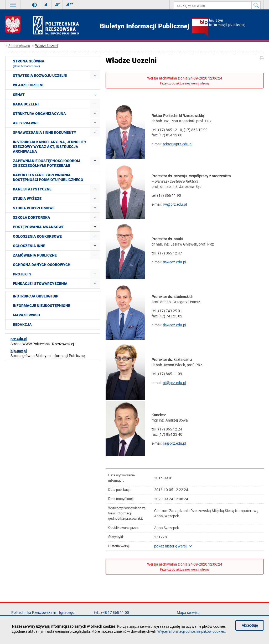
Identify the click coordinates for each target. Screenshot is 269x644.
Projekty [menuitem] (22, 274)
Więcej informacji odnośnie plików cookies (191, 631)
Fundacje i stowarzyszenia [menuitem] (40, 284)
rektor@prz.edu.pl (178, 144)
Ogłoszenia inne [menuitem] (29, 246)
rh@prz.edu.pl (174, 325)
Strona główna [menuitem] (29, 63)
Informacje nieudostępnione (42, 306)
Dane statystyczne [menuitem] (32, 189)
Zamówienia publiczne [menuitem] (35, 255)
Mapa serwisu (26, 315)
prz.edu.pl (19, 339)
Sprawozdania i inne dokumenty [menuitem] (45, 132)
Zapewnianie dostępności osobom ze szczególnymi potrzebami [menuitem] (46, 163)
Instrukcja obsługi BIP (36, 296)
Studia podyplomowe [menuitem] (34, 208)
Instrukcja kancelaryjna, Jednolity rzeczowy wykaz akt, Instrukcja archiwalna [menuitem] (50, 147)
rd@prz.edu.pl (174, 383)
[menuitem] (95, 75)
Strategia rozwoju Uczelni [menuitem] (40, 76)
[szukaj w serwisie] (213, 5)
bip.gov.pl (19, 351)
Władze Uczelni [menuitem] (28, 85)
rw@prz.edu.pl (175, 204)
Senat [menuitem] (56, 94)
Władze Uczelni (47, 46)
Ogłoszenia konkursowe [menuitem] (37, 236)
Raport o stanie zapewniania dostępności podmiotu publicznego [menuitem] (48, 177)
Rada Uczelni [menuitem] (26, 104)
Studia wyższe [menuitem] (27, 199)
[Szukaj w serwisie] (256, 5)
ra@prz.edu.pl (174, 443)
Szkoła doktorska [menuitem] (32, 217)
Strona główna (19, 46)
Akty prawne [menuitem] (26, 123)
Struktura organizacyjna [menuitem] (39, 114)
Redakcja (22, 324)
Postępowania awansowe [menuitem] (38, 227)
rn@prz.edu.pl (174, 262)
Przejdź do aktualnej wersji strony (185, 83)
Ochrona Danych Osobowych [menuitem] (42, 265)
